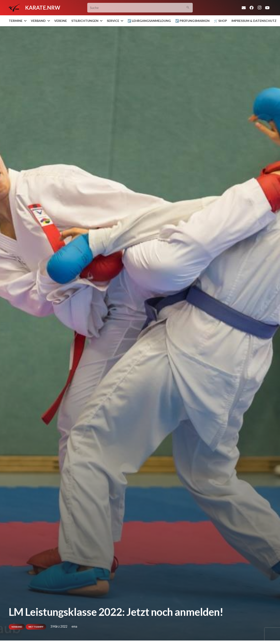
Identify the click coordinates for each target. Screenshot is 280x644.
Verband (17, 627)
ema (74, 626)
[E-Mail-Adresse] (244, 8)
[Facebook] (252, 8)
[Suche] (140, 8)
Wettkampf (36, 627)
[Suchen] (188, 8)
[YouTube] (267, 8)
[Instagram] (259, 8)
